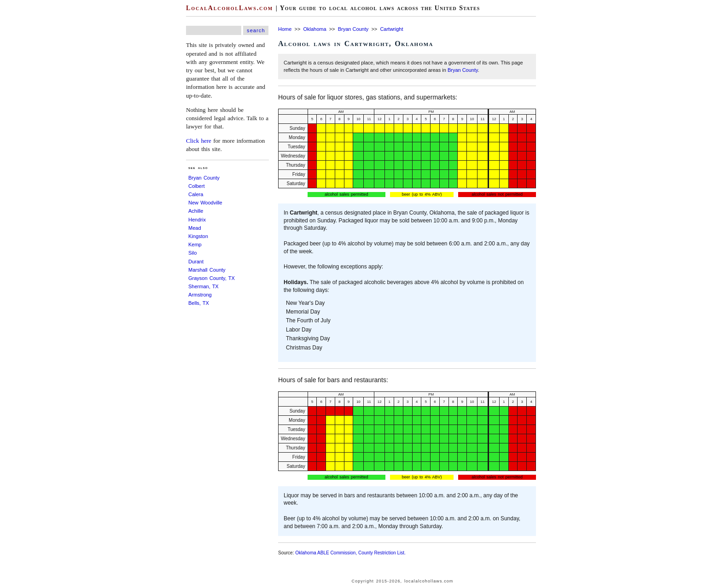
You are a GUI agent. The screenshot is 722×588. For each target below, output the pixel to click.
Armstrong (200, 295)
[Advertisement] (28, 138)
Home (285, 29)
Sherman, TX (204, 286)
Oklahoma (314, 29)
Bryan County (204, 178)
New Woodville (205, 203)
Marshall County (207, 270)
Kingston (198, 236)
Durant (196, 262)
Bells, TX (199, 303)
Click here (199, 141)
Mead (195, 228)
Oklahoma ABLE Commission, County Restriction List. (350, 553)
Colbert (196, 186)
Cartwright (391, 29)
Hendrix (197, 220)
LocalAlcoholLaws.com (230, 8)
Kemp (195, 245)
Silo (192, 253)
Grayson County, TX (212, 278)
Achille (196, 211)
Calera (196, 194)
